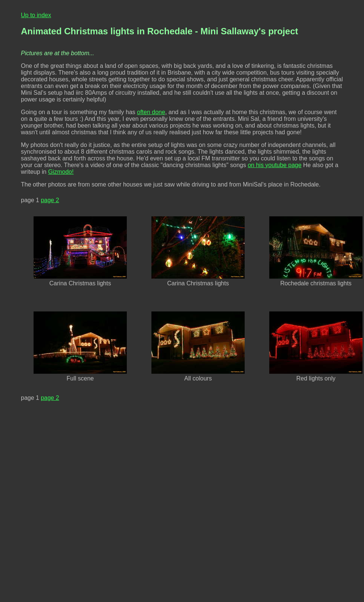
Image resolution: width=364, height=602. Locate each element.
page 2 (50, 200)
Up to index (36, 15)
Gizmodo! (61, 172)
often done (151, 112)
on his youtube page (274, 165)
